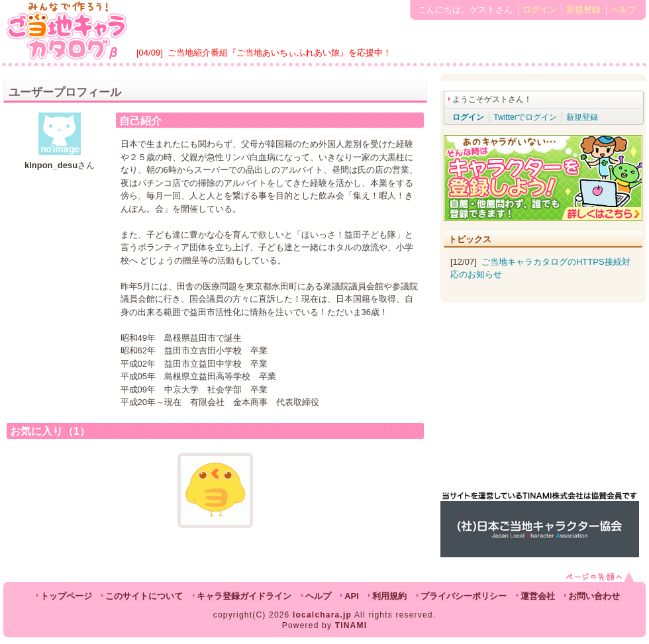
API (352, 596)
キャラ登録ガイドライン (244, 596)
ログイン (540, 10)
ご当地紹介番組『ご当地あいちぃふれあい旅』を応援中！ (279, 53)
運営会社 (538, 596)
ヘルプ (624, 10)
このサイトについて (144, 596)
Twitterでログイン (525, 117)
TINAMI (351, 625)
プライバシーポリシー (464, 596)
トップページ (66, 596)
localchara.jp (322, 615)
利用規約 (389, 596)
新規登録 (583, 10)
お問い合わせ (594, 596)
